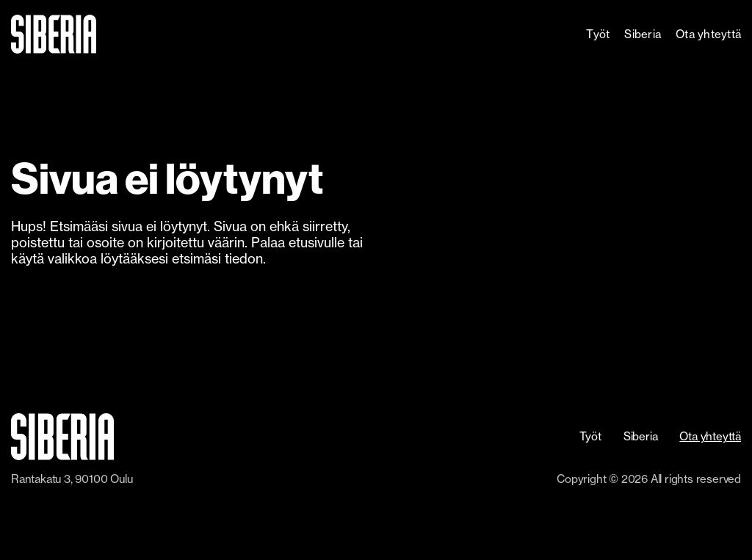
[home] (96, 34)
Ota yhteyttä (708, 34)
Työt (598, 34)
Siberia (643, 34)
